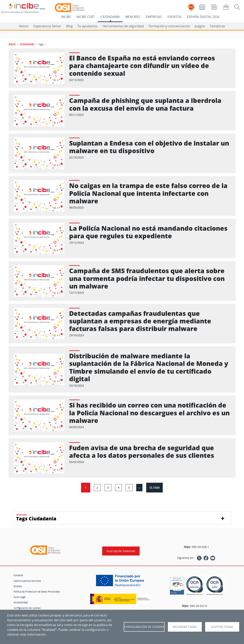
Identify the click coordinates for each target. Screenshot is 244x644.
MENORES (133, 17)
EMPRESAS (154, 17)
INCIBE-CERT (86, 17)
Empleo (18, 586)
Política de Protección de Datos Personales (37, 592)
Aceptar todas (222, 627)
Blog (69, 26)
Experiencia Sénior (47, 26)
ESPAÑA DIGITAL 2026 (203, 17)
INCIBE (66, 17)
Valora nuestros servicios (27, 581)
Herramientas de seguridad (123, 26)
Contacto (18, 575)
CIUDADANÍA (110, 17)
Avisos (24, 26)
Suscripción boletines (121, 551)
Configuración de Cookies (144, 627)
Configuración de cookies (27, 608)
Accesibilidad (21, 602)
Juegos (200, 26)
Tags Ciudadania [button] (36, 518)
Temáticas (217, 26)
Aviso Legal (20, 597)
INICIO (12, 44)
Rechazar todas (185, 627)
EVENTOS (174, 17)
